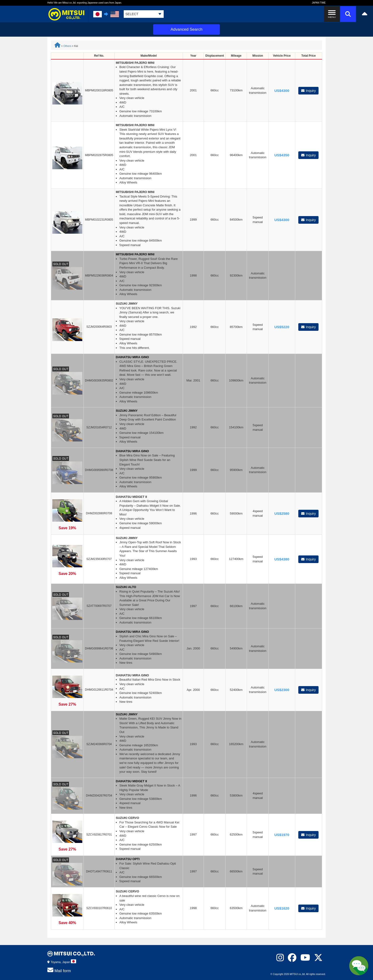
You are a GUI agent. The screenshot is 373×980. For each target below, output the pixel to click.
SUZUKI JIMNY (127, 304)
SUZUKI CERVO (128, 818)
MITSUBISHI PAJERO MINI (135, 63)
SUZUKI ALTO (126, 587)
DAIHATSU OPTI (128, 859)
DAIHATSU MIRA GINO (132, 357)
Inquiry (308, 91)
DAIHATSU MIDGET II (131, 497)
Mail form (59, 970)
